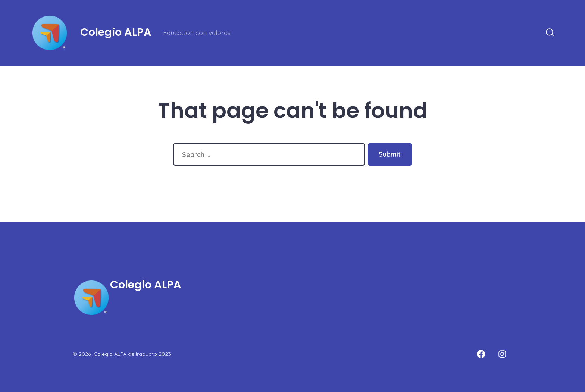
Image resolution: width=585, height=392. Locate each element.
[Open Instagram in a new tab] (503, 354)
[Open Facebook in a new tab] (481, 354)
